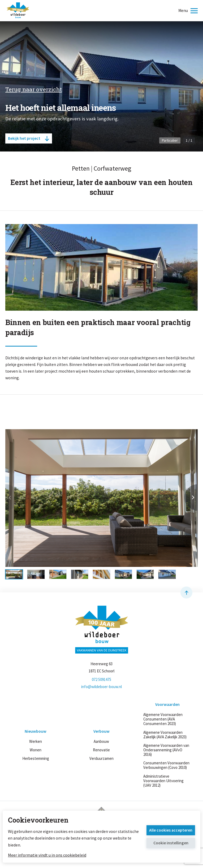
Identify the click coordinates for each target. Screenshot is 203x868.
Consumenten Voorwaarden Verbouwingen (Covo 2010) (166, 765)
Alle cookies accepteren (171, 830)
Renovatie (101, 750)
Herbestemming (36, 758)
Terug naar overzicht (34, 89)
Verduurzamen (101, 758)
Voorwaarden (167, 705)
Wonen (36, 750)
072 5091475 (101, 679)
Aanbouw (101, 741)
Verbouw (101, 731)
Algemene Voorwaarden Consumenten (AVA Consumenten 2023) (163, 719)
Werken (36, 741)
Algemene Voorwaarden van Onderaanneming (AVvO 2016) (166, 750)
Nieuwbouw (36, 731)
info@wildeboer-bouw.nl (101, 687)
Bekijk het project (29, 138)
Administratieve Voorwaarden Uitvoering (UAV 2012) (163, 781)
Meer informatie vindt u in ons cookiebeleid (47, 855)
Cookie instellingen (171, 843)
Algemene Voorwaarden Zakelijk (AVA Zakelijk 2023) (165, 735)
